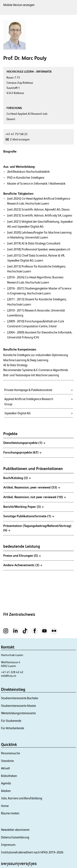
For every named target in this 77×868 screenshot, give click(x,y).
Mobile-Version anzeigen (19, 5)
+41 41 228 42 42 (12, 672)
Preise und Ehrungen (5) (22, 556)
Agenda (6, 783)
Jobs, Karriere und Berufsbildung (22, 798)
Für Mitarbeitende (13, 728)
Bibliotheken (9, 776)
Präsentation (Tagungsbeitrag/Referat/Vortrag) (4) (37, 528)
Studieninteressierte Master (19, 706)
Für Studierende (11, 721)
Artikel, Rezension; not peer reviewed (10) (34, 497)
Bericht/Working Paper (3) (23, 507)
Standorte (7, 761)
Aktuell (5, 768)
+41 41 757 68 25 (16, 134)
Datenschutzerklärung (15, 837)
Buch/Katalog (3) (17, 478)
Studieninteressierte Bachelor (20, 698)
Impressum (8, 845)
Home (5, 806)
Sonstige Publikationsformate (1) (29, 516)
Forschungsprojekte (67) (22, 452)
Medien (6, 791)
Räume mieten (10, 813)
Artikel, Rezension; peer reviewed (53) (32, 487)
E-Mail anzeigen (20, 139)
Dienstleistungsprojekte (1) (24, 443)
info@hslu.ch (9, 676)
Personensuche (10, 753)
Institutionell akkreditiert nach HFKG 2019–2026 (32, 852)
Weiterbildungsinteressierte (18, 713)
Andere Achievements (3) (23, 565)
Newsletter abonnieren (15, 830)
